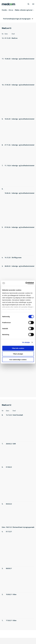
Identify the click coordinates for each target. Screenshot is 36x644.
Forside (4, 10)
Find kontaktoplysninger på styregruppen (17, 19)
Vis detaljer (26, 342)
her (26, 309)
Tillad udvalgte (18, 354)
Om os (11, 10)
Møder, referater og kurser (24, 10)
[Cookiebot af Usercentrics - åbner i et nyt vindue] (26, 283)
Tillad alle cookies (18, 348)
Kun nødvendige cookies (18, 359)
